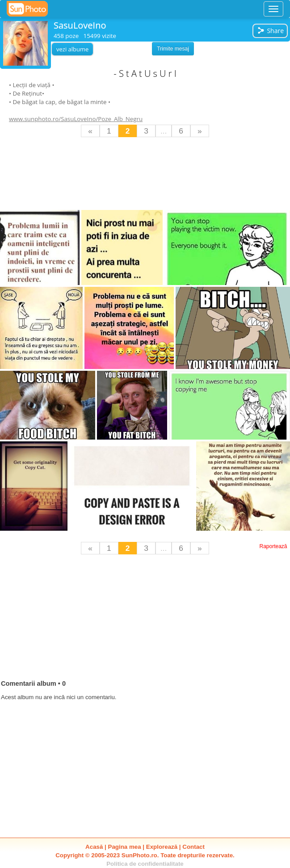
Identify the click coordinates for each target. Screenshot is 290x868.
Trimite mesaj (173, 49)
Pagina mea (125, 847)
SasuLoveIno (80, 25)
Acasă (94, 847)
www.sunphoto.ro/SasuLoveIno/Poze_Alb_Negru (76, 119)
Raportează (273, 546)
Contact (193, 847)
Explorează (162, 847)
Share (270, 31)
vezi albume (72, 49)
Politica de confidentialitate (145, 864)
